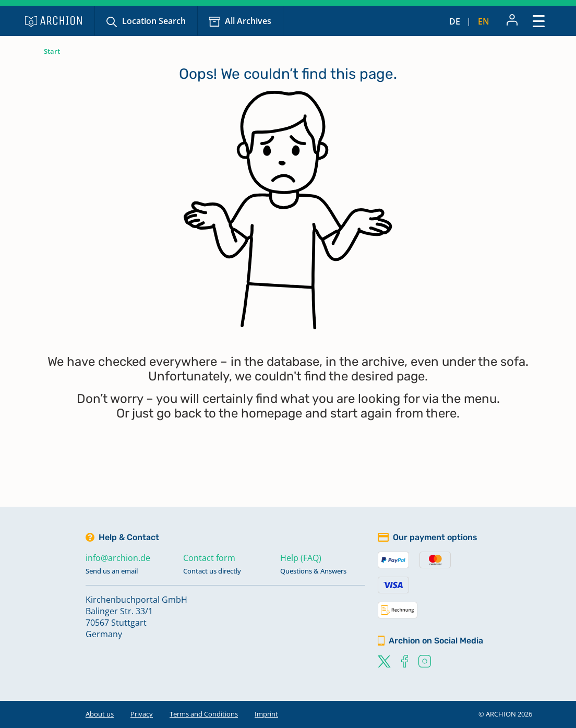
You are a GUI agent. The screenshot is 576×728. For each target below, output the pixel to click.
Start (52, 51)
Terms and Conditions (204, 714)
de (455, 21)
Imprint (266, 714)
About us (100, 714)
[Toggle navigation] (539, 21)
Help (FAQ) (301, 558)
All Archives (248, 21)
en (484, 21)
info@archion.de (118, 558)
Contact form (209, 558)
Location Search (154, 21)
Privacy (142, 714)
